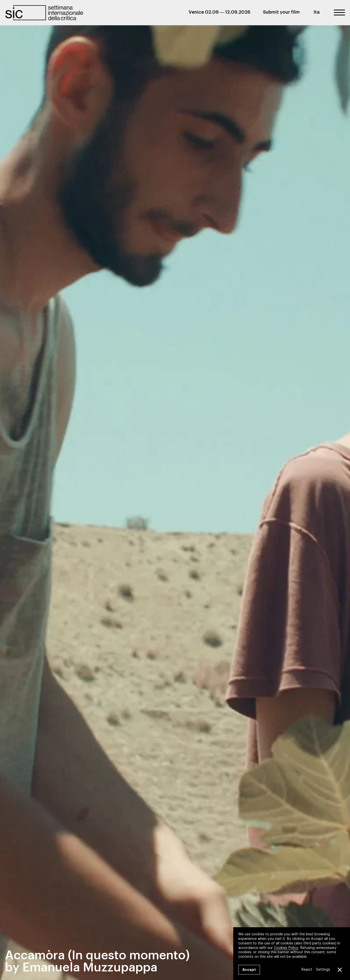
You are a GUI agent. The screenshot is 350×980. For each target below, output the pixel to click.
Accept (249, 970)
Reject (307, 970)
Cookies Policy (286, 948)
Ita (317, 12)
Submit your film (281, 12)
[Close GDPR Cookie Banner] (339, 970)
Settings (323, 970)
